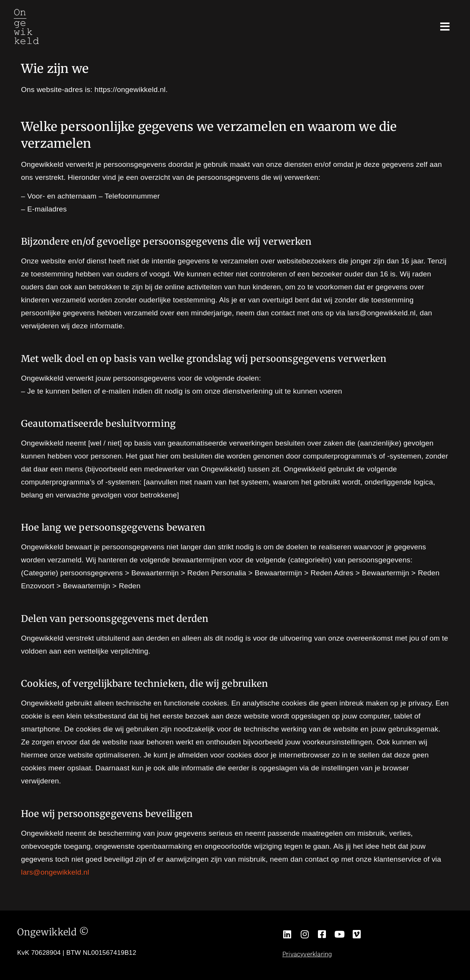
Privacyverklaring (307, 954)
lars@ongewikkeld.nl (55, 872)
